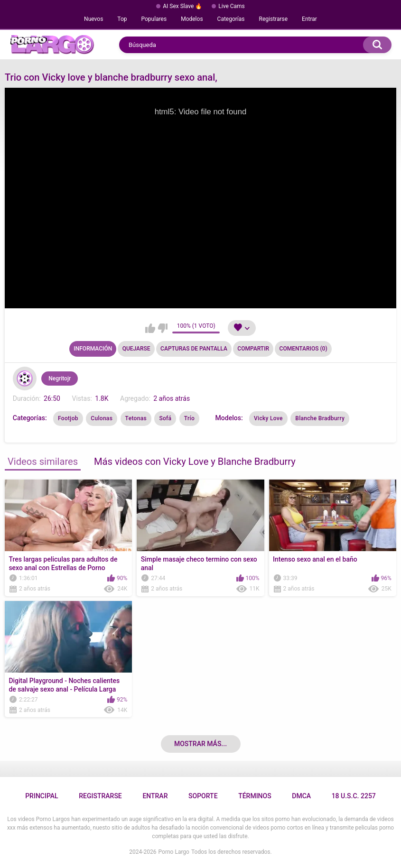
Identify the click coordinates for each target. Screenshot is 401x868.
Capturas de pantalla (194, 349)
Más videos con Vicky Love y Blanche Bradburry (195, 462)
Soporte (203, 796)
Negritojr (60, 379)
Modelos (192, 19)
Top (122, 19)
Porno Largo (174, 852)
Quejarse (136, 349)
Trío (189, 418)
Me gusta (150, 328)
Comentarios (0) (303, 349)
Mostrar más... (200, 744)
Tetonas (136, 418)
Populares (154, 19)
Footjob (68, 418)
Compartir (253, 349)
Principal (42, 796)
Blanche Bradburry (320, 418)
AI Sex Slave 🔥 (182, 6)
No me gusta (163, 328)
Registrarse (274, 19)
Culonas (102, 418)
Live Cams (232, 6)
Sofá (165, 418)
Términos (255, 796)
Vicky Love (268, 418)
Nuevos (93, 19)
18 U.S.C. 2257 (354, 796)
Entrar (309, 19)
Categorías (231, 19)
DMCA (301, 796)
